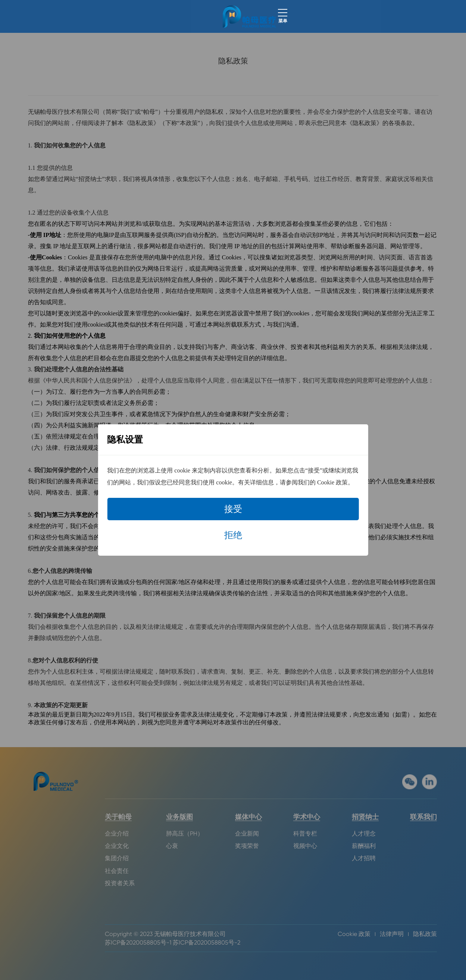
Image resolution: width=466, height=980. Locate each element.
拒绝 (233, 535)
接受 (233, 509)
